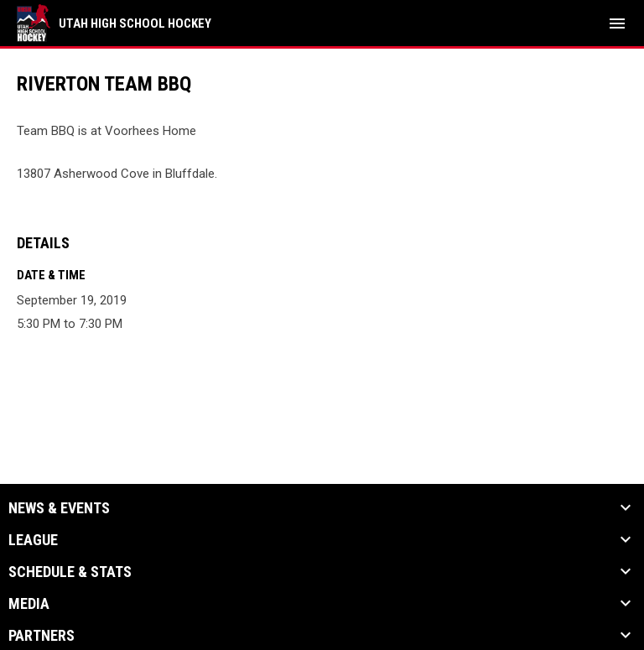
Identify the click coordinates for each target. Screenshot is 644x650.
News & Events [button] (59, 508)
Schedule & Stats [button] (70, 572)
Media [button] (29, 604)
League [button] (33, 540)
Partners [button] (42, 636)
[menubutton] (617, 23)
